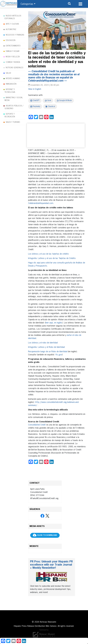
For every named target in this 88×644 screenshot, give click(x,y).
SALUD (8, 73)
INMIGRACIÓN (11, 84)
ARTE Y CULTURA (12, 24)
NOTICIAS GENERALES (15, 68)
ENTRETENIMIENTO (13, 46)
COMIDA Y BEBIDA (13, 62)
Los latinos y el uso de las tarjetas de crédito (48, 254)
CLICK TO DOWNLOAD (47, 535)
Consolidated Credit (37, 425)
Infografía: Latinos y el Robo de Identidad (46, 347)
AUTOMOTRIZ (11, 29)
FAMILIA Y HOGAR (13, 51)
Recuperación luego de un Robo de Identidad (48, 352)
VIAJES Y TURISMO (13, 122)
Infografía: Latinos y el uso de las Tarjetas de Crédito (52, 258)
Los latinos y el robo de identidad (43, 343)
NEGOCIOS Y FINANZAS (15, 35)
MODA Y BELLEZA (13, 57)
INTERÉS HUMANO (13, 79)
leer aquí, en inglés (54, 323)
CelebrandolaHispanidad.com (41, 203)
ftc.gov (59, 355)
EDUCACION (11, 40)
